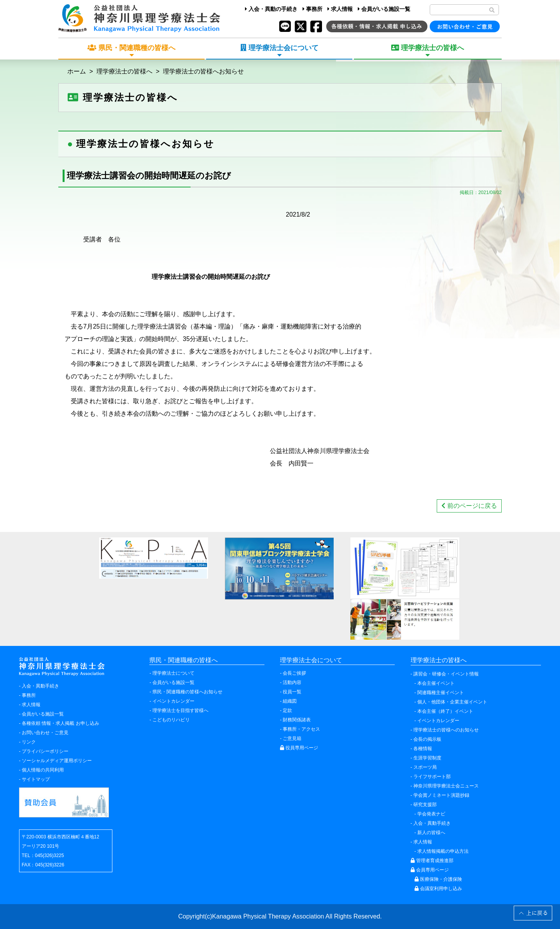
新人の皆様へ (431, 833)
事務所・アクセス (301, 729)
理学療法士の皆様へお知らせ (203, 71)
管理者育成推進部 (432, 861)
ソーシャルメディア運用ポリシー (57, 761)
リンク (29, 742)
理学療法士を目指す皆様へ (180, 710)
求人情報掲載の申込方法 (443, 851)
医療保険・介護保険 (438, 879)
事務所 (312, 9)
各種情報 (423, 749)
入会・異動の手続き (271, 9)
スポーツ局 (425, 767)
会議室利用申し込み (438, 889)
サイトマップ (36, 779)
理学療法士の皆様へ (124, 71)
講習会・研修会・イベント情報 (446, 674)
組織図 (290, 701)
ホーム (77, 71)
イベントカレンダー (173, 701)
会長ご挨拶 (294, 673)
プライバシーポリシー (45, 751)
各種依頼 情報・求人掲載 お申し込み (60, 723)
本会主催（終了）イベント (445, 711)
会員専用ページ (430, 870)
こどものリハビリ (171, 720)
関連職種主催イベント (441, 693)
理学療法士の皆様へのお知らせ (446, 730)
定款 (287, 710)
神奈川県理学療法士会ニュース (446, 786)
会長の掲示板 (427, 739)
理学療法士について (173, 673)
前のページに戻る (469, 506)
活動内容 (292, 682)
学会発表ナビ (431, 814)
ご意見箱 (292, 738)
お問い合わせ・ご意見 (45, 733)
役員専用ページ (299, 748)
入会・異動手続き (40, 686)
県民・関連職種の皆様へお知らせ (187, 692)
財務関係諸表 (297, 720)
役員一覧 (292, 692)
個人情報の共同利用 (43, 770)
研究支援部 (425, 805)
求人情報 (340, 9)
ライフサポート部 (432, 777)
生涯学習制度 (427, 758)
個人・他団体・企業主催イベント (452, 702)
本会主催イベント (436, 683)
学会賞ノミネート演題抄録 (441, 795)
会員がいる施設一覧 (384, 9)
